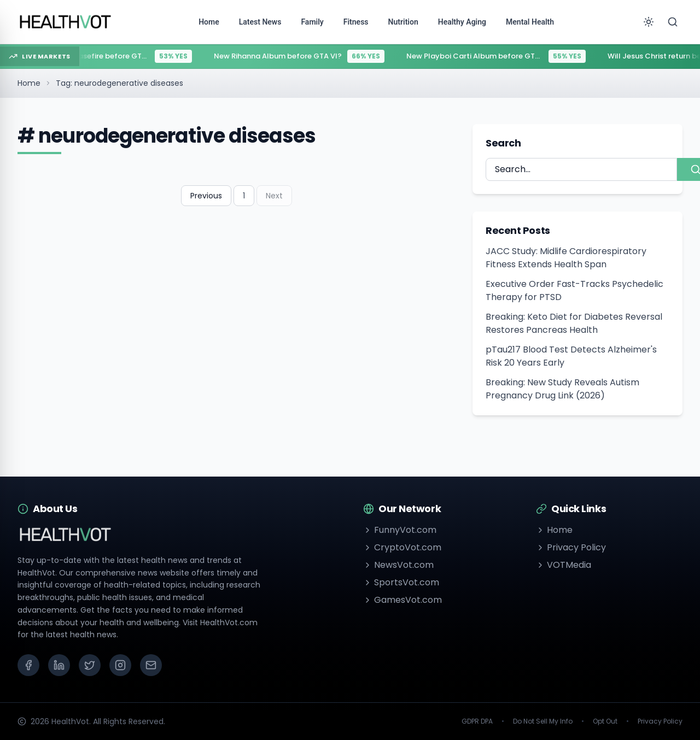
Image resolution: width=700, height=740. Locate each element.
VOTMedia (564, 565)
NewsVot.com (398, 565)
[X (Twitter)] (90, 665)
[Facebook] (28, 665)
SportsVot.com (401, 582)
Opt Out (605, 721)
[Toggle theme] (649, 22)
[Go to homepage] (66, 22)
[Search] (673, 22)
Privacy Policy (571, 547)
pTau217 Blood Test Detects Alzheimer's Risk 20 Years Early (571, 356)
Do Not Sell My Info (543, 721)
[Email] (151, 665)
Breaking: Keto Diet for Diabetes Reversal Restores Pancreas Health (574, 323)
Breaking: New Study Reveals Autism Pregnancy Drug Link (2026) (562, 389)
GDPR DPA (477, 721)
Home (29, 83)
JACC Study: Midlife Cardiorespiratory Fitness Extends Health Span (566, 258)
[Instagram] (120, 665)
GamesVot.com (402, 600)
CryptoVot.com (402, 547)
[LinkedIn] (59, 665)
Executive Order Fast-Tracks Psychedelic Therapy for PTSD (574, 290)
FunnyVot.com (400, 530)
